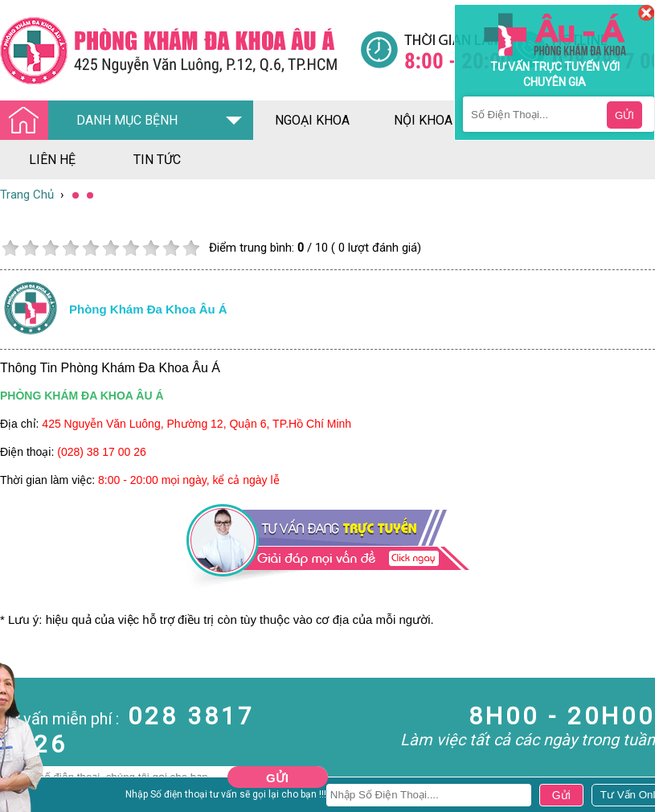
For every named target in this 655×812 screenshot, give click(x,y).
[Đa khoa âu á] (180, 50)
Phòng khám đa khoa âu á (148, 309)
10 (191, 248)
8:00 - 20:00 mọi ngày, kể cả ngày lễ (189, 480)
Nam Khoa (28, 795)
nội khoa (423, 120)
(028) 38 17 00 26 (102, 452)
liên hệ (52, 160)
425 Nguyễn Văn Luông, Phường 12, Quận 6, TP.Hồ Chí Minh (196, 424)
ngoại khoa (312, 120)
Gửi (277, 778)
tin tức (157, 160)
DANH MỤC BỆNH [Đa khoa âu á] (93, 121)
